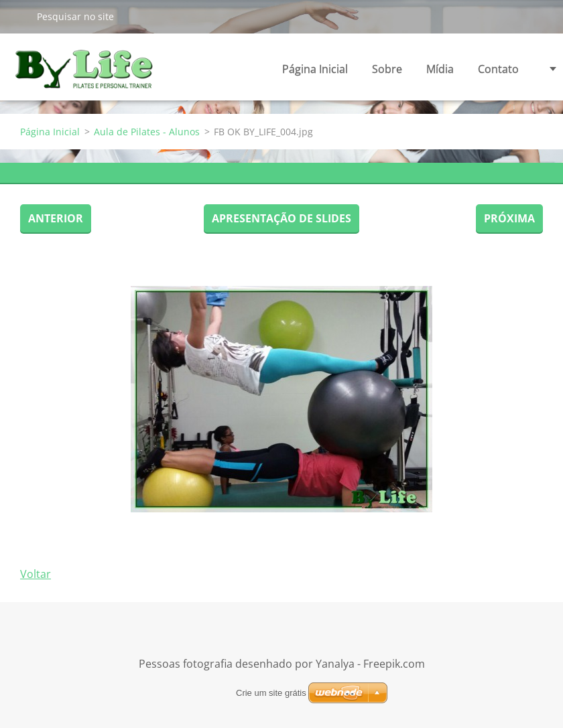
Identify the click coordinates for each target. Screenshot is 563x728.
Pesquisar (18, 16)
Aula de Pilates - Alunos (147, 132)
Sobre (387, 73)
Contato (498, 69)
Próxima (509, 218)
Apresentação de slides (281, 218)
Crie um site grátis (271, 693)
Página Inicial (315, 69)
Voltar (36, 574)
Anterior (56, 218)
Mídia (440, 73)
